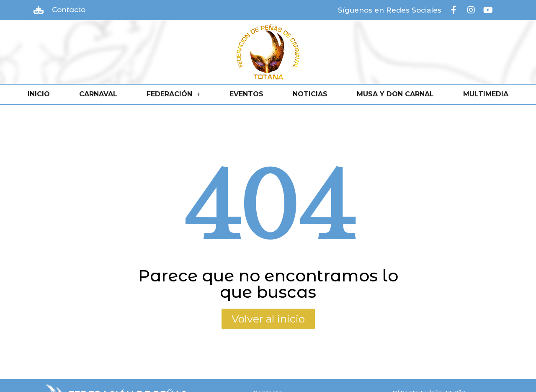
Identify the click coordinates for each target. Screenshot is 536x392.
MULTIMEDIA (486, 94)
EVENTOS (246, 94)
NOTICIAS (310, 94)
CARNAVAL (98, 94)
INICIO (39, 94)
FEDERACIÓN (173, 94)
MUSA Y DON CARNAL (395, 94)
